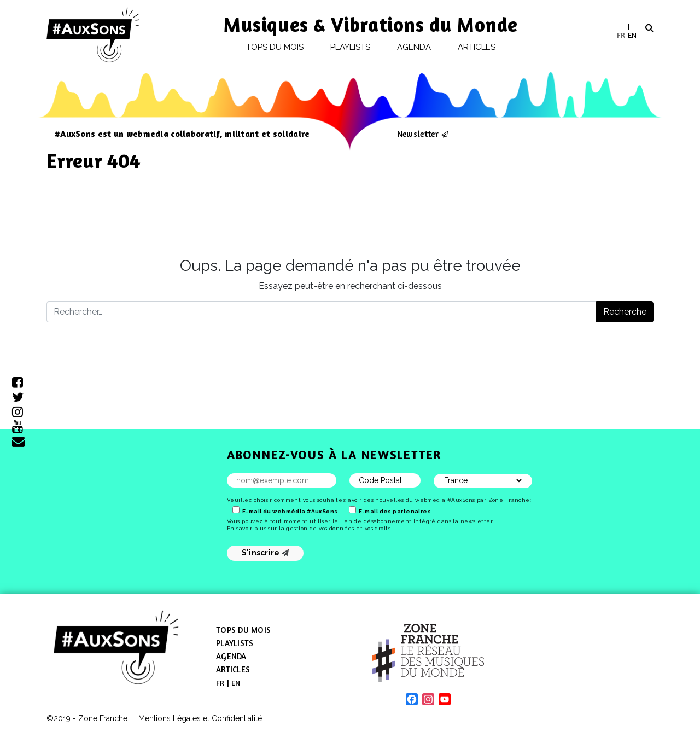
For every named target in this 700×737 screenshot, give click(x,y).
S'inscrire (266, 553)
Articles (477, 47)
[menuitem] (621, 35)
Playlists (351, 47)
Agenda (414, 47)
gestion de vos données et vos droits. (339, 528)
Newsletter (418, 134)
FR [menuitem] (621, 34)
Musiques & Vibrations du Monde (371, 24)
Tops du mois (275, 47)
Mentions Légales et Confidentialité (200, 718)
